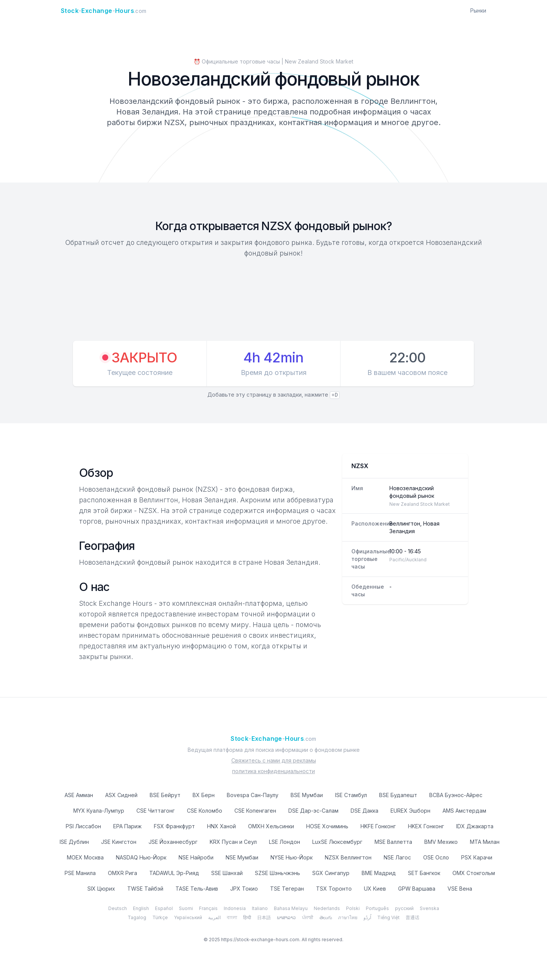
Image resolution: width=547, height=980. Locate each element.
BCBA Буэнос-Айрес (456, 795)
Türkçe (160, 917)
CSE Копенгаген (255, 811)
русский (404, 908)
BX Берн (204, 795)
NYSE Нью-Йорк (292, 857)
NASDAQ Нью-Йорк (141, 857)
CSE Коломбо (205, 811)
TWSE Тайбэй (145, 889)
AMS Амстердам (464, 811)
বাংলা (232, 917)
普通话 (413, 917)
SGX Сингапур (331, 873)
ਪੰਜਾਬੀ (308, 917)
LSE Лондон (285, 842)
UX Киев (375, 889)
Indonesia (235, 908)
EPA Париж (127, 826)
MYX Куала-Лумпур (99, 811)
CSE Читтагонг (156, 811)
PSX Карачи (477, 857)
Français (208, 908)
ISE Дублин (74, 842)
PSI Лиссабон (83, 826)
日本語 (264, 917)
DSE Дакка (364, 811)
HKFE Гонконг (378, 826)
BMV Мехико (441, 842)
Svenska (429, 908)
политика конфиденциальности (273, 771)
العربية (214, 917)
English (141, 908)
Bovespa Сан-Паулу (253, 795)
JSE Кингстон (119, 842)
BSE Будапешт (398, 795)
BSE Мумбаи (307, 795)
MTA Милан (485, 842)
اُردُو (367, 917)
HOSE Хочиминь (327, 826)
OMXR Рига (123, 873)
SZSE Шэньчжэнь (277, 873)
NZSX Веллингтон (348, 857)
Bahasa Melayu (291, 908)
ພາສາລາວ (286, 917)
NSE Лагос (397, 857)
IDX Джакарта (475, 826)
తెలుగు (326, 917)
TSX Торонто (334, 889)
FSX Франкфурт (174, 826)
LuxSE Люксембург (337, 842)
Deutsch (118, 908)
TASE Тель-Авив (197, 889)
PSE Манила (80, 873)
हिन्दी (247, 917)
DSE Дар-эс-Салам (313, 811)
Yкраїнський (188, 917)
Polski (353, 908)
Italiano (260, 908)
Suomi (186, 908)
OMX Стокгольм (474, 873)
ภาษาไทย (348, 917)
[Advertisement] (273, 300)
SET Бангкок (424, 873)
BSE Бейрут (165, 795)
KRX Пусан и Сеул (233, 842)
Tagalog (137, 917)
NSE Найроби (196, 857)
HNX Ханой (221, 826)
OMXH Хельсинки (271, 826)
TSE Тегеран (287, 889)
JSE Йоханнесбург (173, 842)
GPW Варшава (417, 889)
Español (164, 908)
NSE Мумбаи (242, 857)
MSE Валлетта (393, 842)
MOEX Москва (85, 857)
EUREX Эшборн (410, 811)
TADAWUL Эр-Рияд (174, 873)
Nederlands (327, 908)
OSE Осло (436, 857)
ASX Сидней (121, 795)
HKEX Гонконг (426, 826)
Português (377, 908)
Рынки (478, 10)
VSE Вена (460, 889)
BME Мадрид (379, 873)
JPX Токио (244, 889)
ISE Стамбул (351, 795)
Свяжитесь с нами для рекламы (274, 760)
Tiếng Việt (388, 917)
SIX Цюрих (101, 889)
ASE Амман (79, 795)
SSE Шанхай (227, 873)
